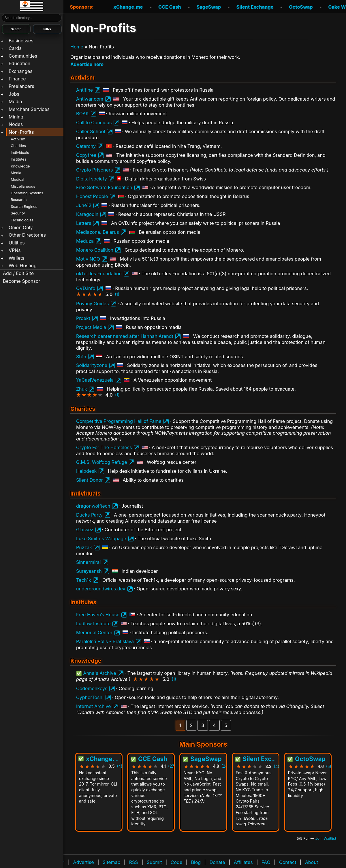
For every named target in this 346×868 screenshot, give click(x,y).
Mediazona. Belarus (98, 232)
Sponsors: (82, 7)
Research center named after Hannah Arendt (125, 336)
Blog (196, 862)
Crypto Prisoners (94, 170)
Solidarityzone (92, 365)
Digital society (92, 179)
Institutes (18, 159)
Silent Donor (90, 480)
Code (176, 862)
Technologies (22, 220)
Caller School (91, 131)
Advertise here (87, 64)
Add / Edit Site (18, 273)
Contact (288, 862)
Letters (84, 223)
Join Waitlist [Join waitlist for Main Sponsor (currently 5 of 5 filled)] (326, 838)
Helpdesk (86, 471)
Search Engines (24, 207)
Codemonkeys (92, 688)
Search (16, 29)
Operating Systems (27, 193)
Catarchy (86, 146)
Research (19, 200)
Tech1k (84, 580)
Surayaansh (89, 571)
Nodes (16, 124)
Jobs (14, 94)
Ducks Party (89, 515)
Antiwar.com (90, 99)
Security (18, 213)
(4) (120, 767)
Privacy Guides (92, 304)
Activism (18, 139)
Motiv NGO (88, 259)
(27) (172, 767)
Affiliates (243, 862)
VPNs (15, 250)
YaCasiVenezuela (95, 380)
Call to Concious (94, 123)
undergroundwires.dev (101, 589)
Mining (16, 117)
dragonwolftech (93, 506)
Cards (15, 48)
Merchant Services (29, 109)
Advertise (84, 862)
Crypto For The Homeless (104, 447)
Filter (47, 29)
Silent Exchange (245, 7)
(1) (117, 294)
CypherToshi (90, 697)
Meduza (85, 241)
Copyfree (86, 155)
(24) (225, 767)
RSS (134, 862)
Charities (18, 146)
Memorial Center (94, 632)
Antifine (84, 90)
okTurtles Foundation (99, 274)
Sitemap (111, 862)
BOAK (82, 114)
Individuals (20, 153)
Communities (23, 56)
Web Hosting (23, 266)
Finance (17, 79)
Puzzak (84, 547)
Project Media (91, 327)
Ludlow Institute (93, 624)
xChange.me (119, 7)
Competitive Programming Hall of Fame (119, 421)
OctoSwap (291, 7)
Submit (154, 862)
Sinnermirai (88, 562)
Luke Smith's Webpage (101, 539)
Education (19, 63)
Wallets (17, 258)
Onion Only (21, 227)
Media (15, 101)
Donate (217, 862)
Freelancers (21, 86)
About (312, 862)
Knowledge (20, 166)
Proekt (83, 318)
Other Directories (27, 235)
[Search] (32, 18)
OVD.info (86, 288)
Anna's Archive (100, 673)
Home (77, 47)
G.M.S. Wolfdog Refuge (101, 462)
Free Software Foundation (104, 187)
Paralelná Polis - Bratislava (105, 641)
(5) (329, 767)
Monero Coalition (95, 250)
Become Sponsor (22, 281)
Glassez (85, 530)
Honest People (92, 196)
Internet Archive (93, 706)
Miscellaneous (23, 186)
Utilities (17, 243)
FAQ (266, 862)
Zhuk (82, 389)
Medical (17, 179)
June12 (84, 205)
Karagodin (87, 214)
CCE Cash (160, 7)
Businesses (21, 41)
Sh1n (81, 357)
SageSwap (199, 7)
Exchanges (21, 71)
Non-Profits (21, 132)
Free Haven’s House (98, 615)
